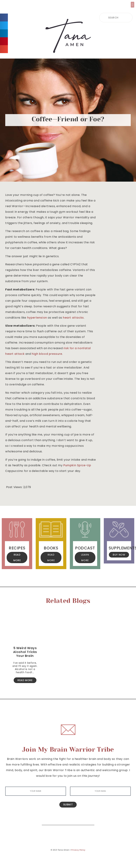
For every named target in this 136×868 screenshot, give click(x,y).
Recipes (17, 548)
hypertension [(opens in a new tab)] (37, 318)
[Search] (89, 820)
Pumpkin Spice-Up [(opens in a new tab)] (77, 465)
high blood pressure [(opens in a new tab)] (47, 354)
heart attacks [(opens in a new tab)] (73, 318)
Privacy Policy (78, 850)
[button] (132, 5)
